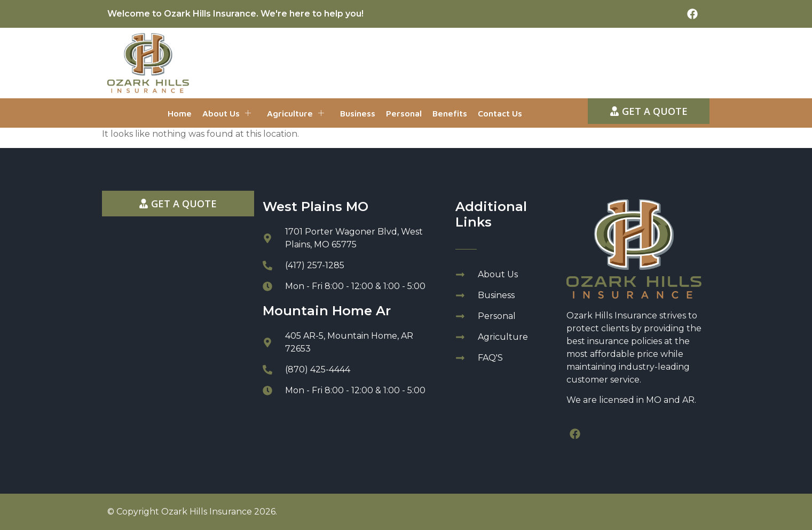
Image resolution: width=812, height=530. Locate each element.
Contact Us (500, 113)
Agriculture (295, 113)
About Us (227, 113)
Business (358, 113)
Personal (404, 113)
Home (180, 113)
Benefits (450, 113)
